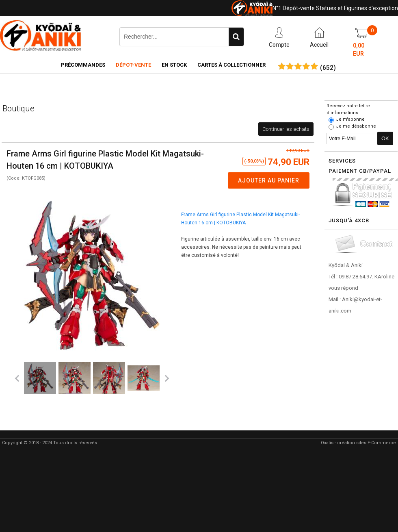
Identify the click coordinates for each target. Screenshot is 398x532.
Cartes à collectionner (231, 65)
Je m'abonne (350, 119)
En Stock (174, 65)
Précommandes (83, 65)
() (328, 68)
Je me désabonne (356, 126)
